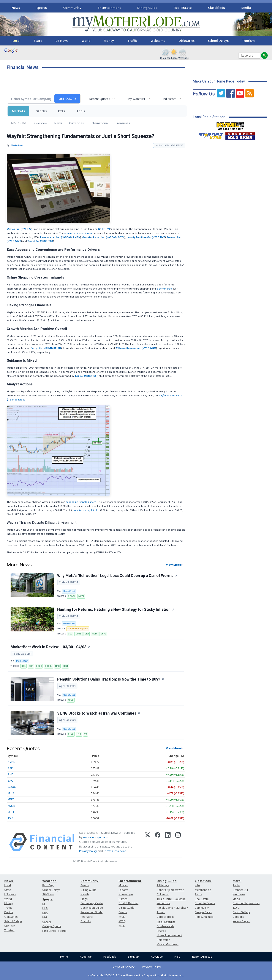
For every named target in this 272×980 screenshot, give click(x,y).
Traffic (132, 41)
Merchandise (203, 890)
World (86, 41)
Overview (41, 123)
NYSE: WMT (14, 241)
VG (86, 734)
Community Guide (92, 903)
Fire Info (86, 921)
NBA (45, 913)
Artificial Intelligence (78, 629)
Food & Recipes (128, 903)
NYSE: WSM (149, 348)
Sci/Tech (10, 926)
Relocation (163, 940)
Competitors (38, 348)
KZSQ (122, 921)
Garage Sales (203, 912)
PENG (71, 700)
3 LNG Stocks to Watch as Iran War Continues (99, 713)
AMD (11, 774)
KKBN (122, 926)
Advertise (157, 957)
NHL (45, 917)
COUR (39, 666)
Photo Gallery (241, 912)
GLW (87, 634)
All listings (163, 885)
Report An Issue (202, 957)
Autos (198, 894)
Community (72, 8)
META (81, 596)
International (100, 123)
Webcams (158, 41)
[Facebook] (158, 842)
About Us (86, 957)
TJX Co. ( (80, 376)
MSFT (11, 799)
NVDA (11, 806)
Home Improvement (169, 935)
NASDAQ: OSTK (115, 237)
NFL (45, 904)
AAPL (11, 768)
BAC (10, 781)
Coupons (238, 917)
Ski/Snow (48, 894)
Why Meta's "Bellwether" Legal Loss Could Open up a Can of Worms (117, 576)
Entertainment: (130, 881)
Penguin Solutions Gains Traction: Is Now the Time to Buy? (111, 679)
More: (237, 881)
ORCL (11, 812)
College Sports (52, 926)
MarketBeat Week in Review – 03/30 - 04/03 (50, 647)
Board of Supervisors (246, 903)
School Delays (218, 41)
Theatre (123, 890)
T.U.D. (236, 908)
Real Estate (183, 8)
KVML (122, 917)
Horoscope (126, 894)
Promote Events (205, 903)
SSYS (103, 634)
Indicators (169, 99)
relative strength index (87, 510)
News (16, 8)
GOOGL (72, 596)
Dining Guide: (167, 881)
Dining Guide (147, 8)
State (38, 41)
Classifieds (217, 8)
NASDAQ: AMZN (71, 237)
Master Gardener (168, 944)
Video (236, 899)
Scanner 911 (240, 890)
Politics (9, 912)
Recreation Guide (92, 912)
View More (173, 565)
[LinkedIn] (168, 842)
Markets (18, 111)
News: (9, 881)
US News (62, 41)
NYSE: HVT (104, 229)
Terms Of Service (115, 851)
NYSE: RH (55, 348)
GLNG (71, 734)
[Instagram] (178, 842)
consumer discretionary (78, 233)
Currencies (76, 123)
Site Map (133, 957)
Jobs (197, 885)
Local (16, 41)
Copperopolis (165, 917)
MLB (45, 908)
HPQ (57, 666)
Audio (236, 885)
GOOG (12, 787)
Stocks (42, 111)
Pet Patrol (87, 917)
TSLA (11, 818)
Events (85, 885)
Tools (81, 111)
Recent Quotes (100, 99)
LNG (79, 734)
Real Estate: (166, 922)
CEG (70, 634)
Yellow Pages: (241, 921)
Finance (161, 931)
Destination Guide (92, 908)
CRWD (78, 634)
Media (246, 8)
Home (64, 957)
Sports (42, 8)
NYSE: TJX (91, 376)
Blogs (84, 899)
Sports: (48, 899)
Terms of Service (123, 967)
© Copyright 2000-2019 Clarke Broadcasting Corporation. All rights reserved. (136, 975)
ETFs (62, 111)
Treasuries (123, 123)
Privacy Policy (88, 851)
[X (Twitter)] (148, 842)
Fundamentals (165, 926)
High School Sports (54, 931)
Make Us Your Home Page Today (219, 81)
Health (85, 894)
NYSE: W (26, 229)
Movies (123, 885)
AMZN (12, 762)
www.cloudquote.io (96, 837)
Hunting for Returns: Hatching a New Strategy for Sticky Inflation (116, 609)
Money (109, 41)
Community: (90, 881)
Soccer (47, 922)
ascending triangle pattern (81, 502)
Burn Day (48, 885)
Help (177, 957)
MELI (65, 666)
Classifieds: (203, 881)
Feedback (110, 957)
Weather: (49, 881)
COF (31, 666)
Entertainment (109, 8)
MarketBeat (69, 591)
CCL (23, 666)
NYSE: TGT (47, 241)
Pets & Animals (204, 917)
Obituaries (187, 41)
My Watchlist (136, 99)
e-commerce (164, 289)
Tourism (248, 41)
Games (123, 899)
